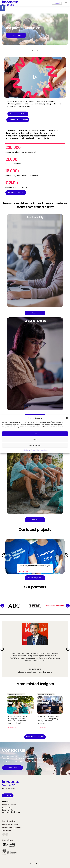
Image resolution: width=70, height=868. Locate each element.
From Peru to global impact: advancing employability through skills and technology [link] (49, 720)
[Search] (57, 3)
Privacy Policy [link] (35, 450)
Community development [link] (16, 694)
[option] (35, 29)
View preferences (35, 445)
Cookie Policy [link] (26, 450)
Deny (35, 440)
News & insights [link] (43, 703)
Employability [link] (13, 699)
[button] (67, 418)
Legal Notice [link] (45, 450)
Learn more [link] (23, 571)
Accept (35, 434)
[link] (3, 8)
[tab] (32, 50)
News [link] (10, 703)
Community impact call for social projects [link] (35, 566)
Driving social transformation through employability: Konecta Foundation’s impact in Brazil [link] (20, 720)
